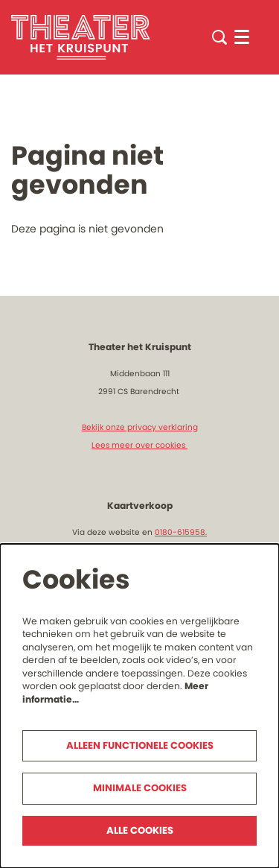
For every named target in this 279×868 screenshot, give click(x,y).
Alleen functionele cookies (140, 745)
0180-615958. (181, 532)
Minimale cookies (140, 788)
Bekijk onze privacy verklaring (140, 427)
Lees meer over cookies (139, 445)
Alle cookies (140, 830)
